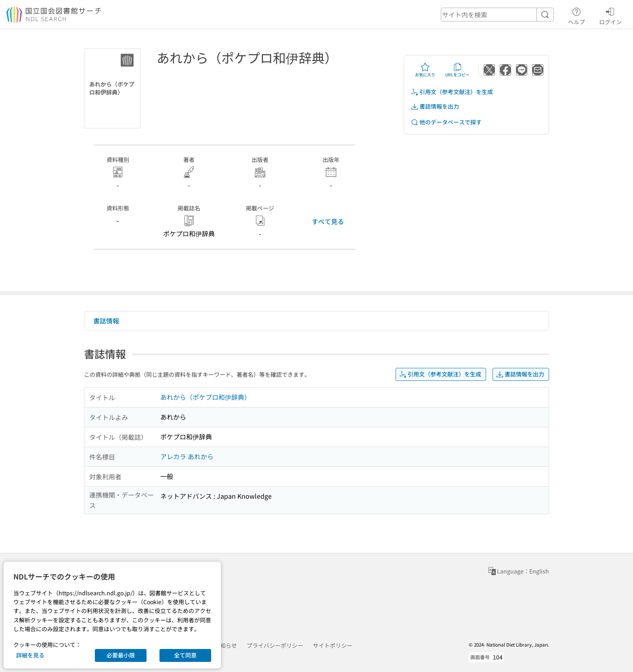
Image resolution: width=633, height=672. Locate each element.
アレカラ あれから (187, 456)
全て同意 (185, 655)
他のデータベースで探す (446, 122)
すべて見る (328, 221)
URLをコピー (457, 70)
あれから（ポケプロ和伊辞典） (205, 397)
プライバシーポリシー (275, 645)
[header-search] (497, 15)
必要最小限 (121, 655)
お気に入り (425, 70)
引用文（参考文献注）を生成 (452, 92)
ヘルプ (576, 15)
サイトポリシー (333, 645)
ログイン (610, 15)
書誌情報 (106, 321)
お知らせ (226, 645)
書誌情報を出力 (435, 106)
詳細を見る (30, 655)
